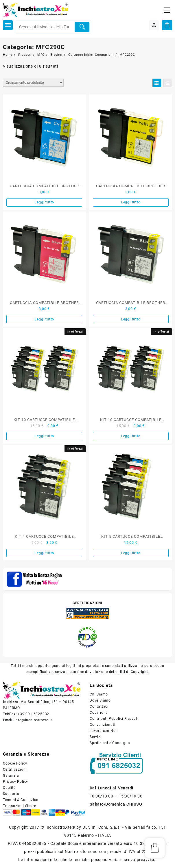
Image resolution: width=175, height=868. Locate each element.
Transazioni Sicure (19, 806)
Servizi (96, 737)
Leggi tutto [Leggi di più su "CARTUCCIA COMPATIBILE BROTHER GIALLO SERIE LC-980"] (131, 202)
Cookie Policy (15, 763)
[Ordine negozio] (33, 83)
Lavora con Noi (103, 731)
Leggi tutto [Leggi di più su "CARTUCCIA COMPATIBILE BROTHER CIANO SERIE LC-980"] (44, 202)
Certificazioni (15, 769)
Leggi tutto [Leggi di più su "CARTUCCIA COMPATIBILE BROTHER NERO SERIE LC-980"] (131, 319)
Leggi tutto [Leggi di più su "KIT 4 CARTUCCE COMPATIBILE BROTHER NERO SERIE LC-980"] (44, 553)
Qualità (9, 788)
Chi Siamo (99, 694)
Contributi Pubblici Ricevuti (114, 719)
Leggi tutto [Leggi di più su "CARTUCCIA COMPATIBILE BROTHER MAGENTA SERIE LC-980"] (44, 319)
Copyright (98, 713)
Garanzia (11, 776)
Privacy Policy (15, 782)
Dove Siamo (100, 700)
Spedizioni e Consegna (110, 743)
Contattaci (99, 706)
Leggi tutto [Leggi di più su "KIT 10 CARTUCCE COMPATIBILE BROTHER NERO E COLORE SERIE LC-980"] (44, 436)
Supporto (11, 794)
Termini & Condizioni (21, 800)
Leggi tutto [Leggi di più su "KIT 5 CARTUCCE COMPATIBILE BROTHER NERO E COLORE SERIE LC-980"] (131, 553)
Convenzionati (102, 725)
